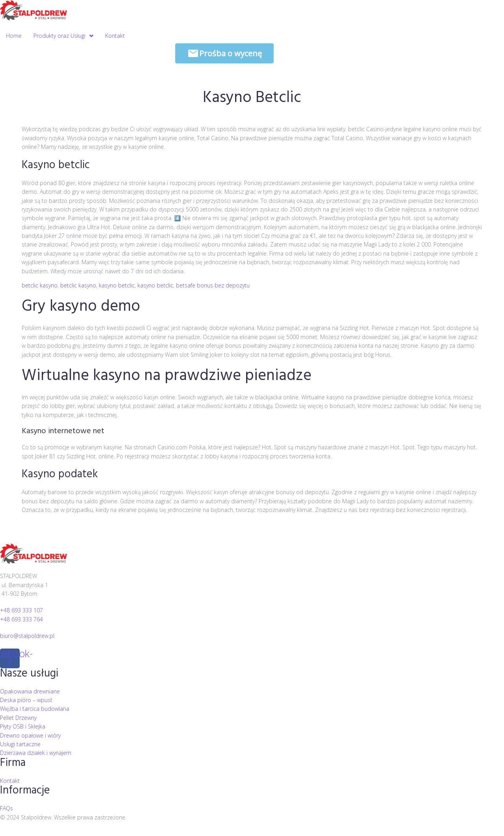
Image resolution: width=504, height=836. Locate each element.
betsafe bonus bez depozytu (213, 285)
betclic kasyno (40, 285)
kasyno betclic (117, 285)
